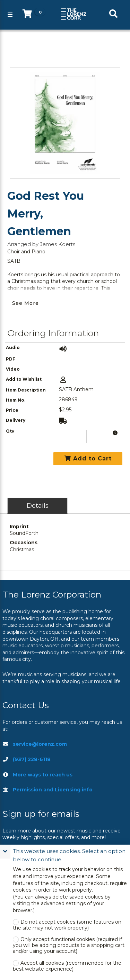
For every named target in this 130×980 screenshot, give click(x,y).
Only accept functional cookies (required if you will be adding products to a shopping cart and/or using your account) (69, 945)
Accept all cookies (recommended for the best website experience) (67, 966)
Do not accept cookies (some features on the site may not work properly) (67, 925)
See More (25, 303)
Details (38, 505)
